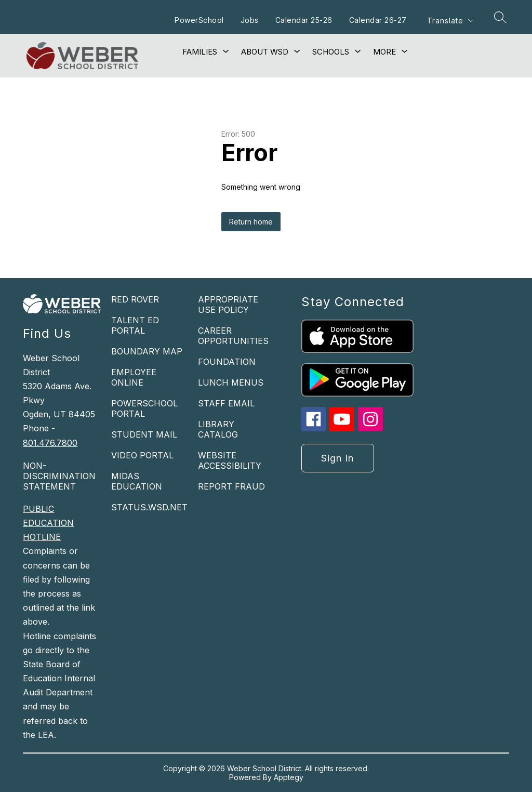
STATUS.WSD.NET (149, 507)
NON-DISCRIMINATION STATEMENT (59, 476)
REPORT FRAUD (231, 486)
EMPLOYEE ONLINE (134, 377)
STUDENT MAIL (144, 434)
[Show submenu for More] (384, 52)
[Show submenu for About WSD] (265, 52)
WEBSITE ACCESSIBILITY (230, 460)
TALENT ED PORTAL (135, 325)
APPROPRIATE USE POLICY (228, 305)
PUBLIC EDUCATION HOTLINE (48, 523)
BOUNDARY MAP (147, 351)
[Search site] (500, 17)
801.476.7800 (50, 443)
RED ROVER (135, 299)
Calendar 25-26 (304, 20)
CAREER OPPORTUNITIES (233, 336)
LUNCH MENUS (231, 382)
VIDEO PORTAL (142, 455)
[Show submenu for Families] (200, 52)
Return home (251, 222)
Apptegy (289, 777)
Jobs (250, 20)
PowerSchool (199, 20)
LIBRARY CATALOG (218, 429)
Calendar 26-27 (378, 20)
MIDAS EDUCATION (137, 481)
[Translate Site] (450, 21)
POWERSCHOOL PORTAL (144, 408)
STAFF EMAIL (226, 403)
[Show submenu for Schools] (331, 52)
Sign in (337, 458)
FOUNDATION (227, 362)
